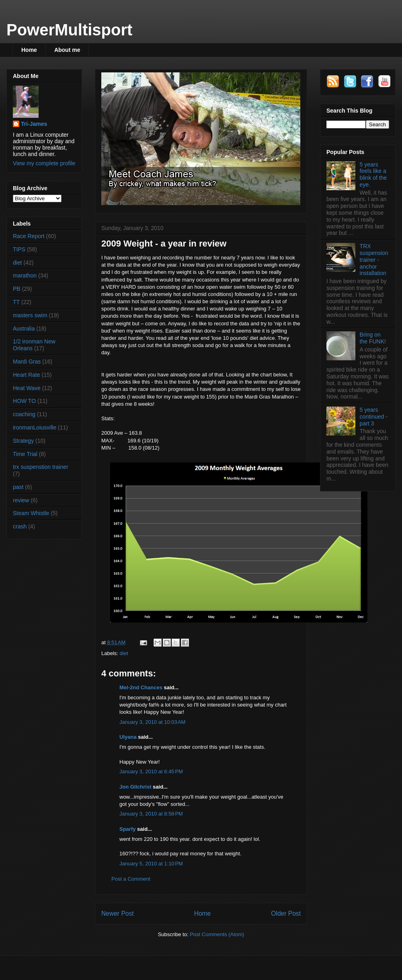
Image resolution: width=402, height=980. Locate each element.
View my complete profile (44, 163)
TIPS (19, 249)
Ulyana (128, 737)
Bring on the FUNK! (373, 338)
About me (67, 50)
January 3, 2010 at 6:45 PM (151, 771)
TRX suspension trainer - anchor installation (374, 260)
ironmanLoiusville (35, 427)
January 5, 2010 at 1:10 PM (151, 864)
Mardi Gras (27, 362)
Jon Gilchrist (135, 787)
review (21, 500)
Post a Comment (131, 879)
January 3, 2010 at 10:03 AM (152, 722)
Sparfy (127, 829)
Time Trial (25, 454)
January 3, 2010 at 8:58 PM (151, 814)
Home (29, 50)
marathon (25, 275)
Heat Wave (27, 388)
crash (20, 526)
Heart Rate (27, 375)
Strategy (23, 441)
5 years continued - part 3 (374, 417)
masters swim (30, 315)
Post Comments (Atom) (217, 934)
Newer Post (118, 913)
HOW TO (24, 401)
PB (17, 289)
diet (124, 653)
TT (16, 302)
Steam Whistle (31, 513)
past (18, 487)
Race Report (29, 236)
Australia (24, 329)
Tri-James (34, 124)
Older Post (286, 913)
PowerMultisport (69, 30)
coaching (24, 414)
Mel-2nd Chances (141, 687)
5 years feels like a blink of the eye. (373, 175)
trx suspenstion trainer (41, 467)
